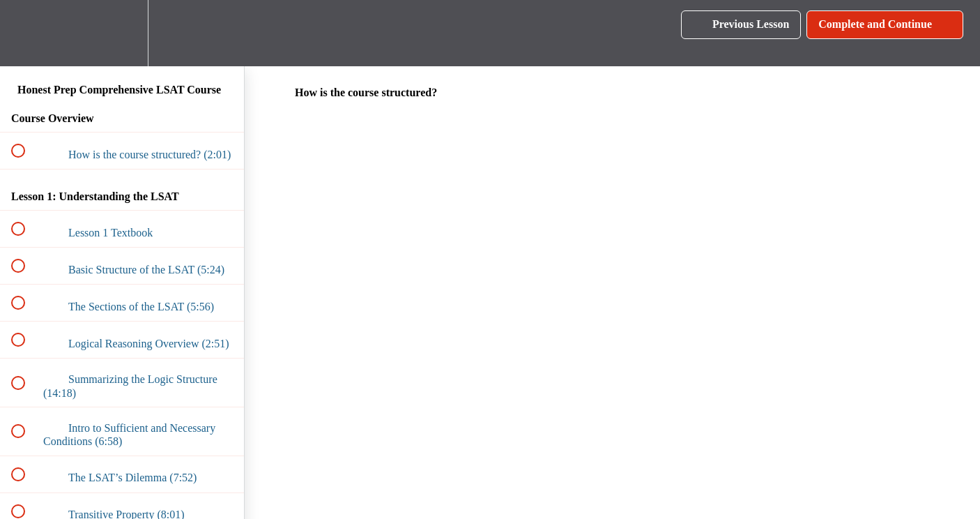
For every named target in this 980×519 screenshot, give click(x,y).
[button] (26, 33)
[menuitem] (122, 33)
